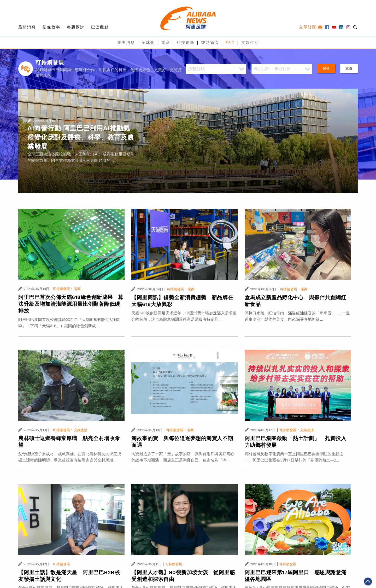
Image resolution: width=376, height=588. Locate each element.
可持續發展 (70, 121)
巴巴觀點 (100, 27)
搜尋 (326, 68)
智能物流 (210, 43)
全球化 (148, 43)
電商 (166, 43)
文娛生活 (250, 43)
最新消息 (27, 27)
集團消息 (126, 43)
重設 (349, 68)
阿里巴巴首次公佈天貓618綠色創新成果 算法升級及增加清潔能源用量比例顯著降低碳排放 (71, 304)
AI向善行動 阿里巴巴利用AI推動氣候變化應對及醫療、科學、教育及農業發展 (81, 137)
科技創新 (186, 43)
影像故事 (51, 27)
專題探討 (76, 27)
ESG (230, 43)
